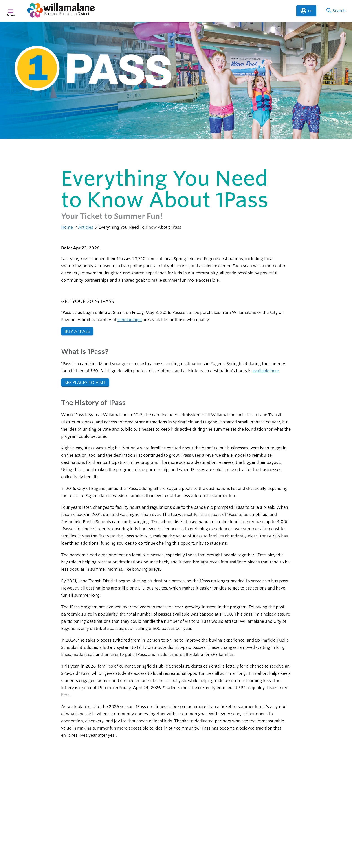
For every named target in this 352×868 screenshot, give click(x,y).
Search (335, 11)
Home (67, 227)
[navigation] (159, 11)
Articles (86, 227)
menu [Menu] (11, 11)
